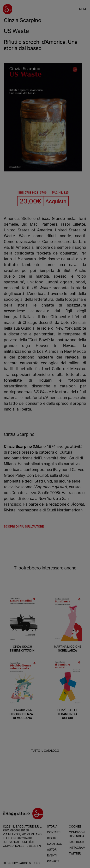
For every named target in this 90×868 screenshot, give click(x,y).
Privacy (53, 861)
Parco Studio (29, 863)
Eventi (52, 855)
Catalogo (55, 844)
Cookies (75, 827)
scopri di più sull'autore (24, 527)
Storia (52, 827)
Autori (52, 850)
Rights (52, 838)
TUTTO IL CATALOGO (45, 751)
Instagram (77, 848)
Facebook (77, 842)
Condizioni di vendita (77, 834)
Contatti (54, 832)
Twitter (75, 854)
